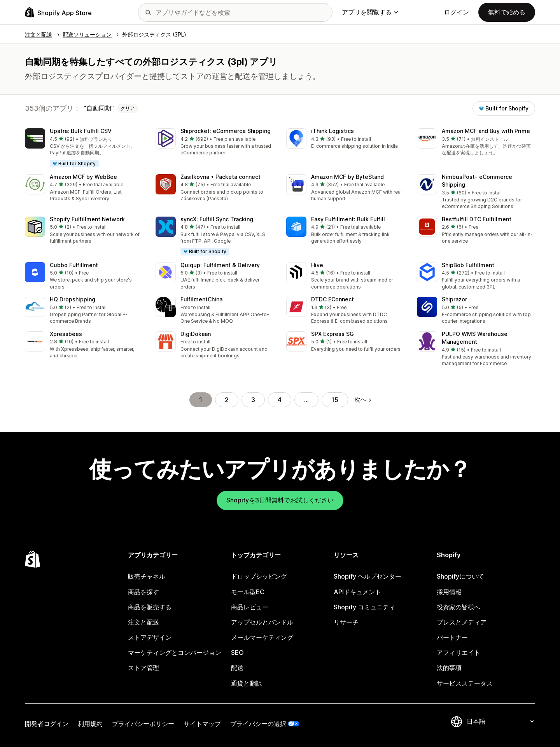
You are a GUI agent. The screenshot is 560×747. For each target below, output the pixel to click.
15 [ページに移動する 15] (335, 400)
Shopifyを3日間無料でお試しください (280, 500)
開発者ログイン (47, 724)
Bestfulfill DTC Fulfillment (477, 219)
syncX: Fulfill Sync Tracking (217, 219)
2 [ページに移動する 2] (227, 400)
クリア (128, 108)
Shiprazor (454, 299)
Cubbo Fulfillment (74, 265)
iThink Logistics (332, 131)
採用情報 (449, 592)
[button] (84, 148)
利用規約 (90, 724)
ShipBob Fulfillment (468, 265)
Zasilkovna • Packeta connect (220, 177)
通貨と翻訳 (247, 683)
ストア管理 (143, 668)
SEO (237, 653)
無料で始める (507, 12)
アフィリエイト (458, 653)
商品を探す (143, 592)
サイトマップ (202, 724)
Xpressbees (66, 334)
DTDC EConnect (332, 299)
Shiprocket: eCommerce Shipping (226, 131)
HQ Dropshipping (73, 299)
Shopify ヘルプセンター (367, 576)
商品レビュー (250, 607)
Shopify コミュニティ (364, 607)
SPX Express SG (332, 334)
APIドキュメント (357, 592)
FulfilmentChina (201, 299)
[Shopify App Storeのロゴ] (58, 12)
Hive (317, 265)
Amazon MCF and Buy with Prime (486, 131)
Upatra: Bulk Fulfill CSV (81, 131)
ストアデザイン (150, 637)
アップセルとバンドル (262, 622)
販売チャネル (147, 576)
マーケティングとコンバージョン (175, 653)
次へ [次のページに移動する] (363, 399)
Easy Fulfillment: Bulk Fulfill (348, 219)
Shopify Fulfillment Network (87, 219)
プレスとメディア (462, 622)
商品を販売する (150, 607)
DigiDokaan (196, 334)
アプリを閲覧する (370, 12)
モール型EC (248, 592)
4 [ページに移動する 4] (280, 400)
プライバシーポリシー (143, 724)
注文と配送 (143, 622)
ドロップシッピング (259, 576)
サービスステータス (465, 683)
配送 (237, 668)
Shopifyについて (460, 576)
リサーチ (346, 622)
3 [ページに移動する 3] (253, 400)
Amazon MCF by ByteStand (347, 177)
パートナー (452, 637)
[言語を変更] (500, 721)
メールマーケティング (262, 637)
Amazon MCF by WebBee (83, 177)
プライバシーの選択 (258, 724)
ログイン (457, 12)
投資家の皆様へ (458, 607)
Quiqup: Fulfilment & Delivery (220, 265)
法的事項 (449, 668)
